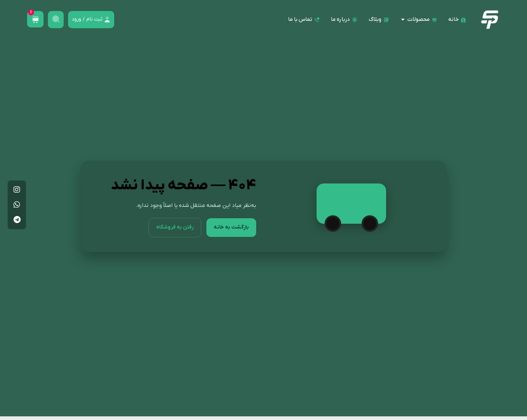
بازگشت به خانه (231, 227)
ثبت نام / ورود (87, 19)
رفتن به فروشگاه (173, 227)
